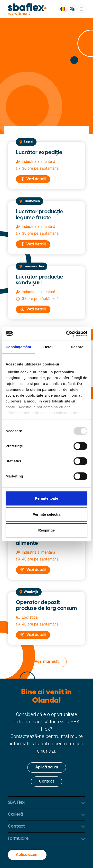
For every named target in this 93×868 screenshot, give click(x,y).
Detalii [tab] (49, 347)
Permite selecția (46, 514)
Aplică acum (47, 767)
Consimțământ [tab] (18, 347)
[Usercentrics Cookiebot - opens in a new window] (67, 334)
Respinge (46, 530)
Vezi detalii (33, 179)
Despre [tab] (77, 347)
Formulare (46, 839)
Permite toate (46, 498)
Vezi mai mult (47, 662)
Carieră (46, 815)
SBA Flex (46, 803)
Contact (46, 781)
